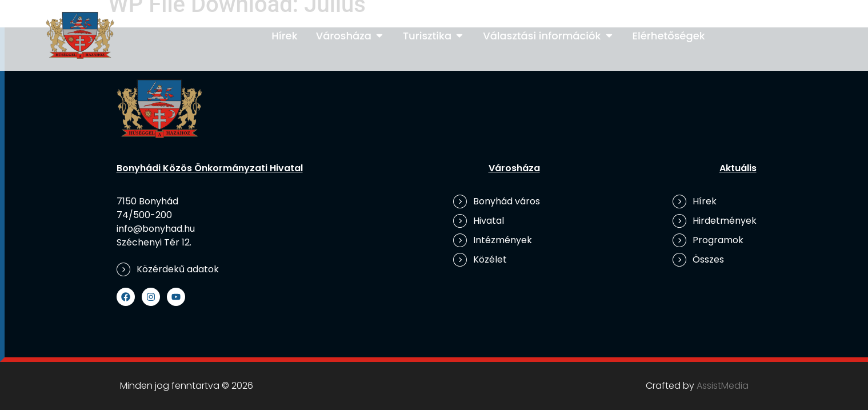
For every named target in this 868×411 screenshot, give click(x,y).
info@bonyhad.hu (156, 229)
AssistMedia (723, 386)
